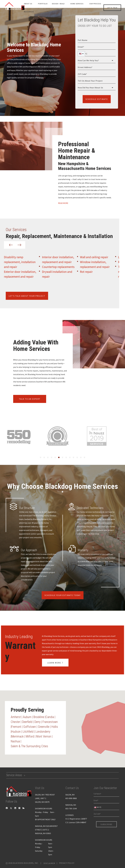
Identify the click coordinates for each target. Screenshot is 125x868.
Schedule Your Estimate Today (63, 595)
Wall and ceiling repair (99, 257)
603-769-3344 (71, 809)
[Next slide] (19, 245)
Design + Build (58, 4)
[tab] (41, 457)
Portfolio (43, 4)
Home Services (77, 4)
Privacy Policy (67, 863)
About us (28, 4)
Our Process (95, 4)
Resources (29, 12)
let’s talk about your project (27, 296)
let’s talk (112, 8)
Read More (63, 203)
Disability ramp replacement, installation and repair (25, 262)
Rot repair (91, 272)
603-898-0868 (71, 798)
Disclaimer (49, 863)
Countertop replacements (63, 267)
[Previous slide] (10, 245)
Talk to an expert (30, 399)
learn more (55, 663)
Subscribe (107, 824)
